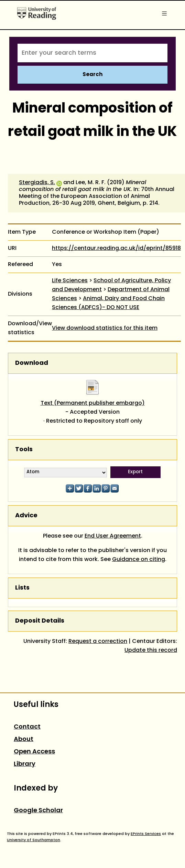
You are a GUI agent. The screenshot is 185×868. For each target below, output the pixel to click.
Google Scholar (38, 811)
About (24, 739)
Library (25, 764)
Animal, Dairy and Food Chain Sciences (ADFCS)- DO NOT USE (108, 303)
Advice (26, 516)
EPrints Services (146, 834)
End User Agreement (113, 536)
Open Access (34, 752)
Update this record (151, 650)
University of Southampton (34, 840)
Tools (24, 450)
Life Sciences (70, 281)
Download (32, 363)
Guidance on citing (139, 560)
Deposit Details (40, 621)
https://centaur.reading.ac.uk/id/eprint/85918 (116, 248)
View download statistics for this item (105, 328)
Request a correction (98, 642)
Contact (27, 727)
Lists (22, 588)
